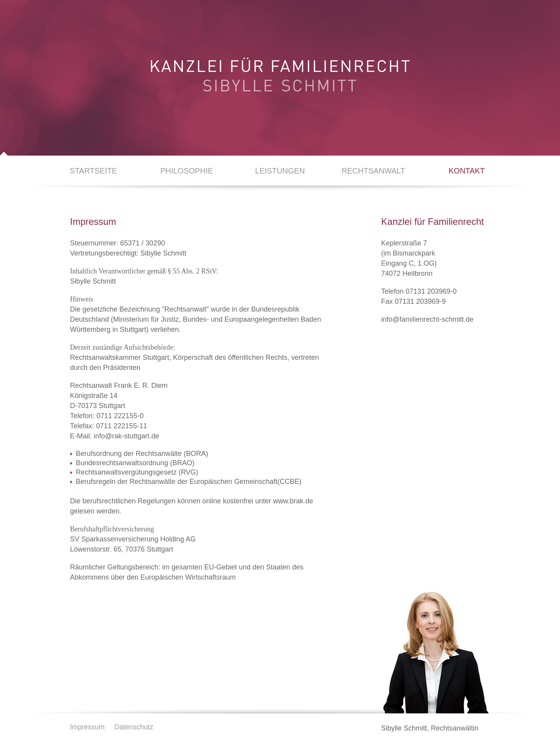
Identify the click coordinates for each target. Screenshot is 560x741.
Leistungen (280, 171)
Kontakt (467, 171)
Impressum (87, 727)
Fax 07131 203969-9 (413, 301)
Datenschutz (134, 727)
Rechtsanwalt (373, 171)
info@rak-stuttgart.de (126, 436)
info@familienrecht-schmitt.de (427, 319)
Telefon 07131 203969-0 (419, 291)
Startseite (93, 171)
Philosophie (187, 171)
